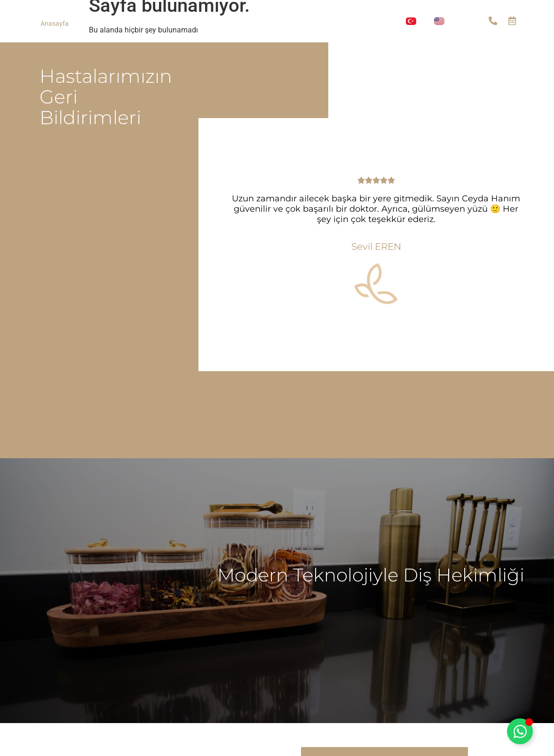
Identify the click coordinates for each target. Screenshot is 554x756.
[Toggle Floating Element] (520, 731)
